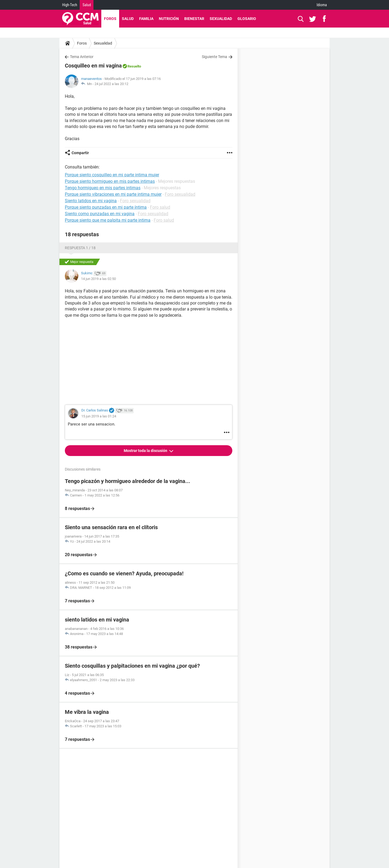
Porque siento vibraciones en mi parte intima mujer (113, 194)
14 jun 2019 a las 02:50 (98, 279)
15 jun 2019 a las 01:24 (99, 416)
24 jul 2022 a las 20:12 (111, 84)
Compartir (80, 153)
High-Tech (70, 5)
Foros (110, 19)
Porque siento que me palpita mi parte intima (108, 220)
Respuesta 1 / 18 (80, 248)
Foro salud (160, 207)
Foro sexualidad (180, 194)
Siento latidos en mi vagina (91, 201)
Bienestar (194, 19)
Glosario (247, 19)
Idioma (322, 5)
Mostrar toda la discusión (146, 451)
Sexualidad (221, 19)
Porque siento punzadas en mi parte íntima (106, 207)
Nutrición (169, 19)
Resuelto (134, 66)
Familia (146, 19)
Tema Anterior (82, 57)
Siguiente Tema (214, 57)
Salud (87, 5)
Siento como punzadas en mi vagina (100, 214)
